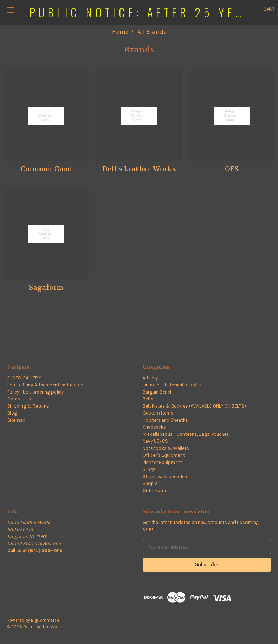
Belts (148, 399)
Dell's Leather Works (139, 169)
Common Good (46, 169)
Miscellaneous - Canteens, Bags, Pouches (186, 434)
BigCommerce (45, 620)
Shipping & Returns (28, 406)
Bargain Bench (158, 392)
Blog (12, 413)
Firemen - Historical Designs (172, 385)
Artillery (150, 378)
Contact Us (19, 399)
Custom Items (158, 413)
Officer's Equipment (164, 455)
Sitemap (16, 420)
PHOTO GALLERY (24, 378)
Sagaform (46, 288)
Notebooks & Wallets (166, 448)
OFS (232, 169)
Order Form (154, 491)
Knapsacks (154, 427)
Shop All (151, 483)
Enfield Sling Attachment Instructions (47, 385)
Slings (149, 469)
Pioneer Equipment (162, 462)
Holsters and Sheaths (165, 420)
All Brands (152, 31)
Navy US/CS (155, 441)
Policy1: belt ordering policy (35, 392)
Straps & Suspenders (166, 476)
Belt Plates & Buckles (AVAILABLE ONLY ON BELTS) (194, 406)
